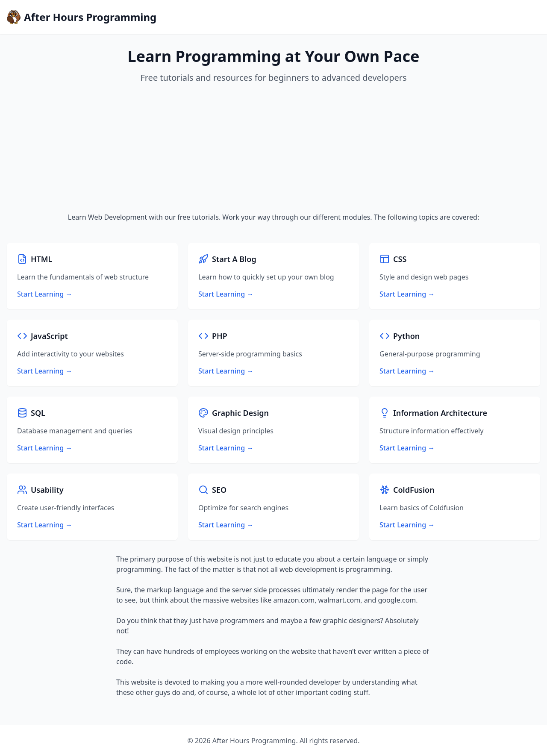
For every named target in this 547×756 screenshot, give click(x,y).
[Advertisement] (273, 148)
